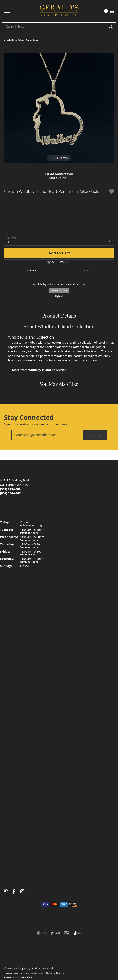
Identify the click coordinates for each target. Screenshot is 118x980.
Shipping (32, 270)
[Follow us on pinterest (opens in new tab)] (6, 891)
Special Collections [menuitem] (13, 663)
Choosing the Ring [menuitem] (12, 713)
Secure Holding (10, 838)
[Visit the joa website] (77, 933)
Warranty (6, 830)
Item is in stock (59, 290)
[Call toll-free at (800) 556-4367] (10, 493)
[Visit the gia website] (42, 933)
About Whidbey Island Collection (59, 326)
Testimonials (8, 823)
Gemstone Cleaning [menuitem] (13, 757)
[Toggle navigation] (7, 11)
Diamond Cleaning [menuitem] (13, 750)
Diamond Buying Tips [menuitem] (14, 706)
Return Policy (16, 955)
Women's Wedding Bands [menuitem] (17, 611)
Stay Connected (29, 417)
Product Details (59, 315)
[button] (106, 11)
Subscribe (95, 435)
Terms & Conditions (65, 955)
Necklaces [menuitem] (7, 641)
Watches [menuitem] (6, 655)
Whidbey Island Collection (22, 40)
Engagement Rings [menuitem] (13, 597)
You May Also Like (59, 384)
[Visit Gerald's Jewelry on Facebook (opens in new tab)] (14, 891)
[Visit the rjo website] (67, 933)
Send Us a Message (13, 816)
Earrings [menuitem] (6, 633)
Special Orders (10, 852)
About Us (6, 801)
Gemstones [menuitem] (8, 619)
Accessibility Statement (27, 960)
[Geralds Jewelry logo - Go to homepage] (59, 11)
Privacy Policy (38, 955)
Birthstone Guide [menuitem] (12, 721)
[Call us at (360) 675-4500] (10, 489)
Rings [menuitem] (4, 626)
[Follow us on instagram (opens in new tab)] (22, 891)
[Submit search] (111, 26)
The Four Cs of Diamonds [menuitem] (17, 699)
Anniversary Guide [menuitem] (12, 765)
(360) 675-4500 (59, 177)
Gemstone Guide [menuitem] (11, 728)
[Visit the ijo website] (55, 933)
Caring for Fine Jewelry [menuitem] (15, 743)
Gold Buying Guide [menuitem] (13, 772)
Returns (87, 270)
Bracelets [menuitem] (6, 648)
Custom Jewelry (10, 808)
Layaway (6, 845)
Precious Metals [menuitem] (11, 736)
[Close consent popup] (78, 974)
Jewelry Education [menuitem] (12, 691)
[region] (59, 108)
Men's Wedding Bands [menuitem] (15, 604)
